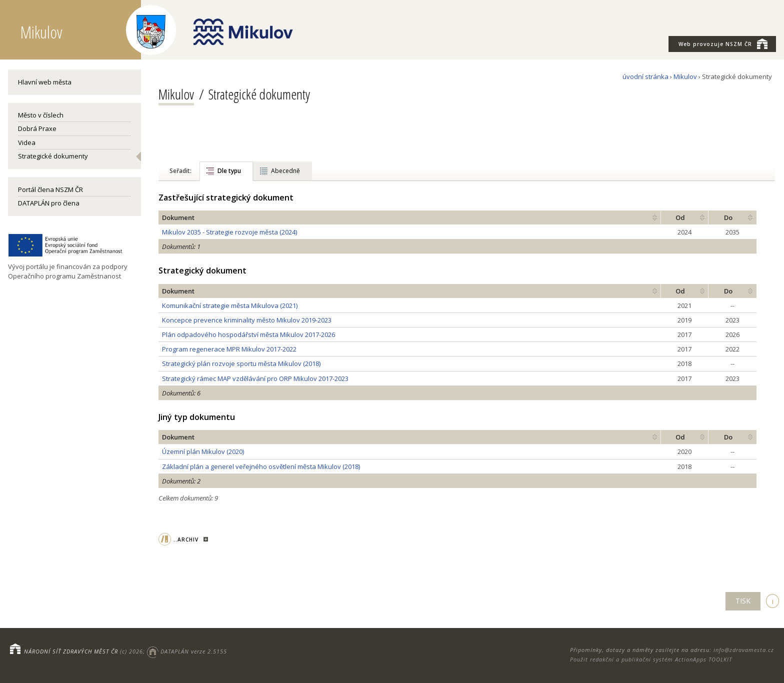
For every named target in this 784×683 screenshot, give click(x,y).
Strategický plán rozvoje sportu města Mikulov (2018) (241, 363)
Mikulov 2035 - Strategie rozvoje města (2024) (229, 232)
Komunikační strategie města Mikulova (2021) (230, 305)
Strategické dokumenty (53, 156)
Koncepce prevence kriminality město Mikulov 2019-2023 (247, 320)
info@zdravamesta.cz (744, 650)
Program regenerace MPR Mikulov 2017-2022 (229, 349)
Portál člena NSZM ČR (50, 189)
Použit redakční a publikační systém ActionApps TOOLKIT (651, 659)
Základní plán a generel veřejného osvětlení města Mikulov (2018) (261, 466)
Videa (27, 142)
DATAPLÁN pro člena (49, 203)
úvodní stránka (645, 76)
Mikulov (685, 76)
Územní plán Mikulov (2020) (203, 451)
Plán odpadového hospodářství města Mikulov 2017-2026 (248, 334)
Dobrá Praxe (37, 128)
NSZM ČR (723, 43)
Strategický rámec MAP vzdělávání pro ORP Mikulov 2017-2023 (255, 378)
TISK (743, 601)
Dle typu (229, 171)
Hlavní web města (45, 82)
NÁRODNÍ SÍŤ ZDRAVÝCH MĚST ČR (71, 651)
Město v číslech (41, 115)
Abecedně (285, 171)
